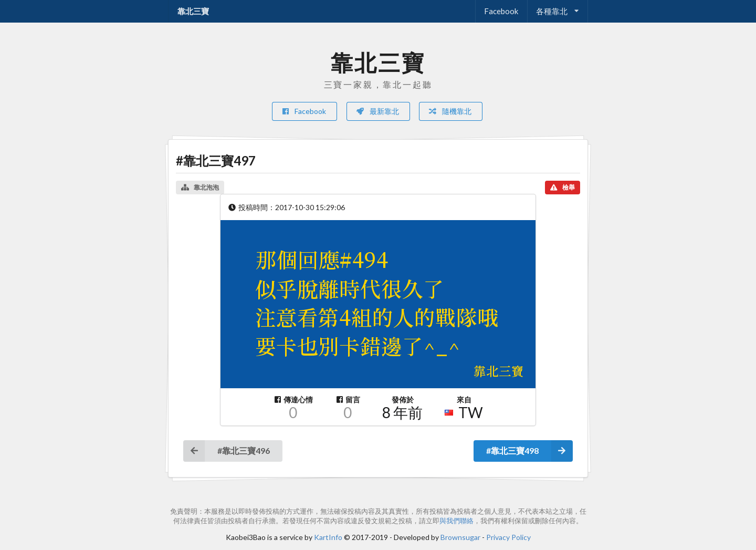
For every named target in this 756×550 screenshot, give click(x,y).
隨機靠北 (450, 111)
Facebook (501, 11)
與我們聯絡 (456, 521)
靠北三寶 (193, 11)
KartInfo (328, 537)
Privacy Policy (508, 537)
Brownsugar (460, 537)
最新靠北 (377, 111)
